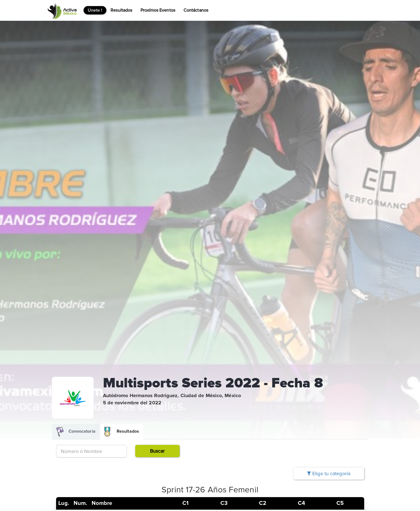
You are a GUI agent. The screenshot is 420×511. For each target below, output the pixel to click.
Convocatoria (76, 432)
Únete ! (95, 10)
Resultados (121, 10)
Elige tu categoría (329, 474)
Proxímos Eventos (158, 10)
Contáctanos (196, 10)
